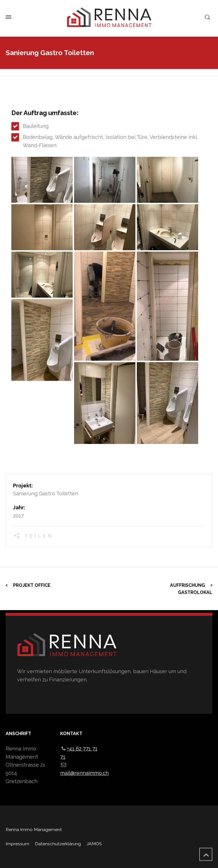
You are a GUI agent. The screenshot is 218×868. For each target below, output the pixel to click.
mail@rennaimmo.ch (84, 773)
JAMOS (94, 844)
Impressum (17, 844)
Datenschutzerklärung (58, 844)
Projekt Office (32, 585)
